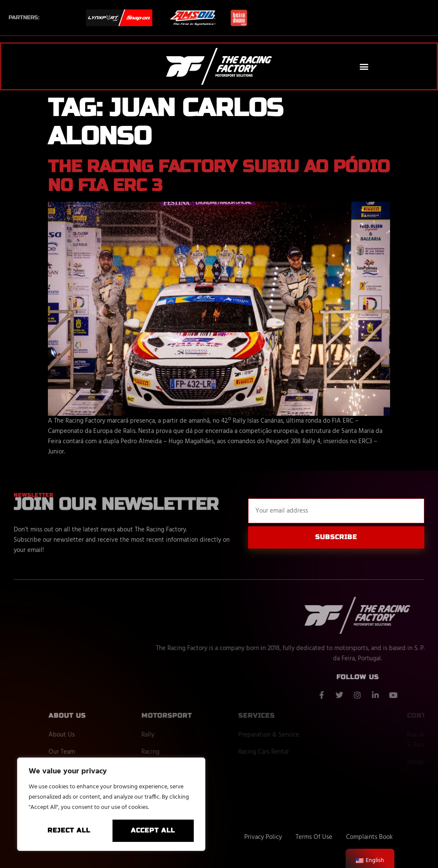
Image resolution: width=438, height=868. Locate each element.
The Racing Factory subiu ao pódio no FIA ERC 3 (219, 176)
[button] (364, 67)
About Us (90, 735)
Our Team (90, 752)
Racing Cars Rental (284, 752)
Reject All (69, 830)
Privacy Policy (263, 837)
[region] (111, 804)
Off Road (181, 769)
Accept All (153, 830)
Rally (176, 735)
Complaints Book (369, 837)
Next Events (186, 786)
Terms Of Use (314, 837)
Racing (178, 752)
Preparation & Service (289, 735)
